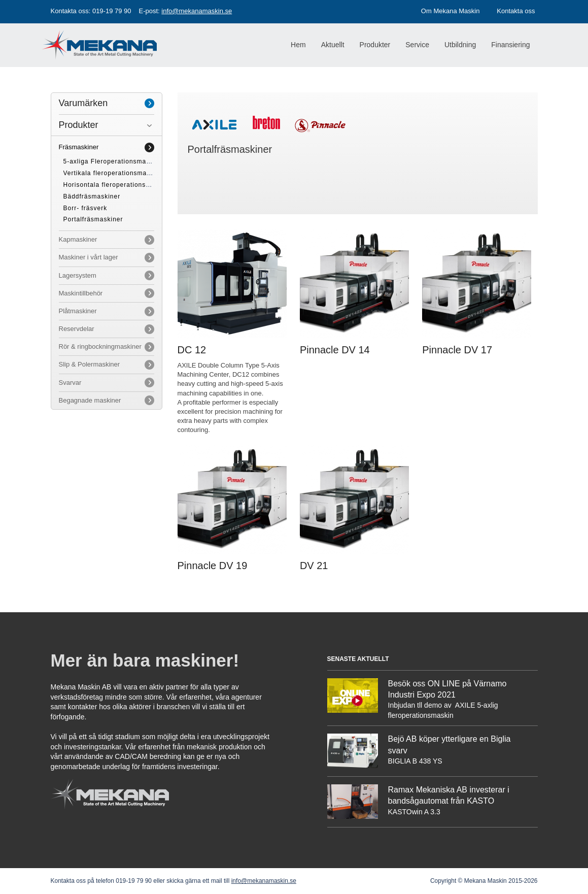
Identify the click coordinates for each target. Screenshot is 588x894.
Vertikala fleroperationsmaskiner (115, 173)
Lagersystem (78, 275)
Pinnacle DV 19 (213, 566)
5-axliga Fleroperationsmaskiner (115, 161)
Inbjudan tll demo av (421, 705)
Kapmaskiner (78, 239)
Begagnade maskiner (90, 400)
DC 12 (192, 350)
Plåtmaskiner (78, 311)
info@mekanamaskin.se (197, 11)
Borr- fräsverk (85, 208)
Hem (298, 45)
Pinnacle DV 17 (457, 350)
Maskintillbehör (81, 293)
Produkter (79, 125)
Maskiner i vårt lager (89, 257)
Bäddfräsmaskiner (92, 196)
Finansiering (510, 45)
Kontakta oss (516, 11)
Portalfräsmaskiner (93, 219)
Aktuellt (333, 45)
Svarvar (70, 383)
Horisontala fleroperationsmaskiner (119, 185)
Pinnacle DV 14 (335, 350)
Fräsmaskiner (79, 147)
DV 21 (314, 566)
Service (417, 45)
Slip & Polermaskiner (90, 364)
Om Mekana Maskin (451, 11)
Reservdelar (77, 329)
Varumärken (83, 103)
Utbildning (460, 45)
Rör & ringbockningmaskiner (100, 346)
